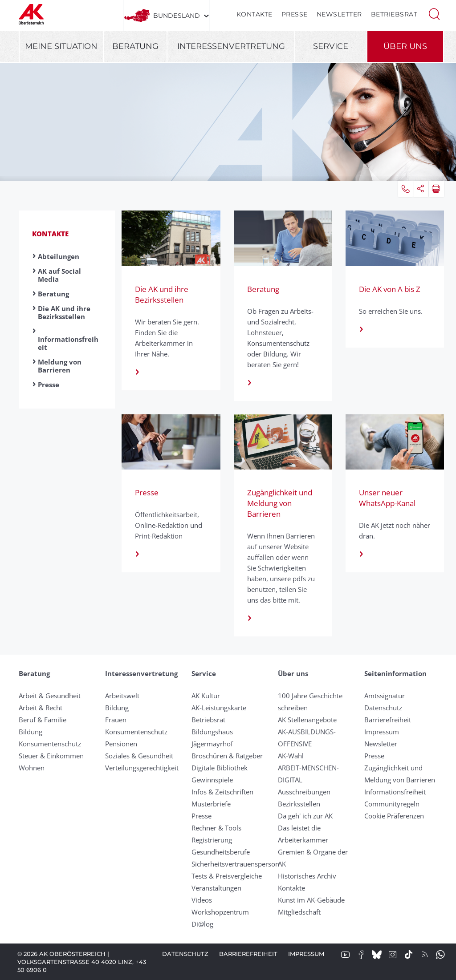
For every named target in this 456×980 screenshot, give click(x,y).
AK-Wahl (291, 756)
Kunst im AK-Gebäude (311, 900)
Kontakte (254, 14)
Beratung (135, 46)
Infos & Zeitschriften (222, 792)
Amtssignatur (385, 696)
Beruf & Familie (43, 720)
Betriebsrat (394, 14)
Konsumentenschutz (50, 744)
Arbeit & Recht (41, 708)
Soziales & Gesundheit (139, 756)
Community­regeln (392, 804)
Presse (295, 14)
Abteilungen (59, 256)
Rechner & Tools (216, 828)
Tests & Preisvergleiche (227, 876)
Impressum (382, 732)
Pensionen (121, 744)
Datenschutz (383, 708)
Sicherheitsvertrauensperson (235, 864)
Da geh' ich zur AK (305, 816)
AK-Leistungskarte (219, 708)
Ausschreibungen (304, 792)
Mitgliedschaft (299, 912)
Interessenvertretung (231, 46)
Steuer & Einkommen (51, 756)
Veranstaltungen (216, 888)
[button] (434, 13)
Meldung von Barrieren (60, 366)
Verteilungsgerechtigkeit (142, 768)
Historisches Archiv (307, 876)
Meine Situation (61, 46)
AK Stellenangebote (307, 720)
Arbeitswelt (122, 696)
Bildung (31, 732)
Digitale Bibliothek (220, 768)
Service (331, 46)
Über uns (405, 46)
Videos (202, 900)
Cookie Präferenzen (394, 816)
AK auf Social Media (59, 275)
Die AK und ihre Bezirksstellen (64, 312)
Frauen (116, 720)
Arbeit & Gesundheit (50, 696)
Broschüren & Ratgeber (227, 756)
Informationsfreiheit (68, 343)
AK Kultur (206, 696)
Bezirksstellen (299, 804)
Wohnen (32, 768)
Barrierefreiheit (388, 720)
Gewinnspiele (212, 780)
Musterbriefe (211, 804)
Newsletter (339, 14)
